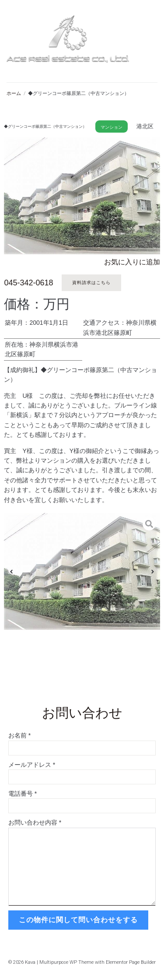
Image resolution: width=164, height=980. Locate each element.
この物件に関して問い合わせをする (78, 920)
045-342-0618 (28, 283)
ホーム (14, 93)
